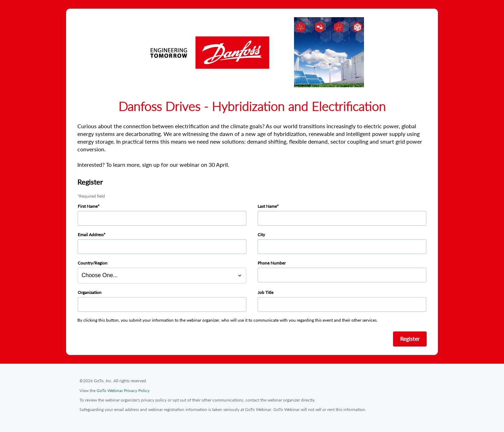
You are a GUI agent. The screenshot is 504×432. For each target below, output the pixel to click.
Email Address (91, 235)
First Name (88, 206)
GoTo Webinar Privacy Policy (123, 390)
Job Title (265, 292)
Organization (90, 292)
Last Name (267, 206)
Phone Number (272, 263)
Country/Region (93, 263)
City (261, 235)
